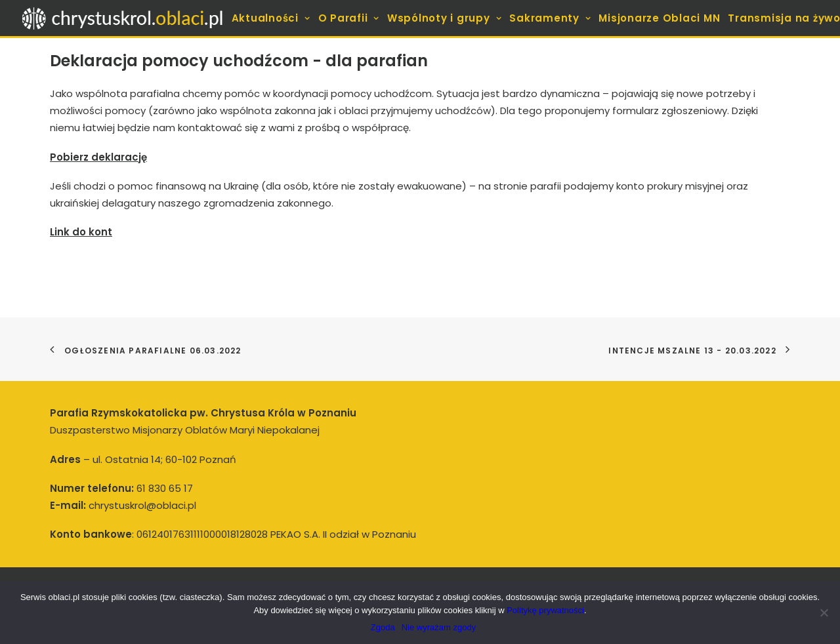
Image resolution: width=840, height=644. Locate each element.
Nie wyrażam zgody (439, 627)
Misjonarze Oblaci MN (659, 18)
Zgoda (383, 627)
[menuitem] (272, 18)
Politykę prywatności (545, 610)
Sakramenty (550, 18)
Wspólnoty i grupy (444, 18)
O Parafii (349, 18)
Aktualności (271, 18)
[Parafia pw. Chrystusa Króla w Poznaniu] (123, 18)
